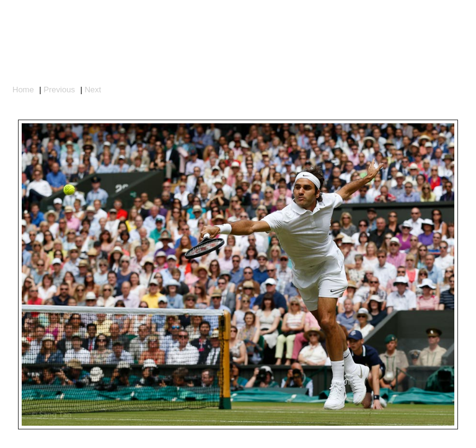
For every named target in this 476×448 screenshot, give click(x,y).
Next (93, 90)
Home (23, 90)
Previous (59, 90)
